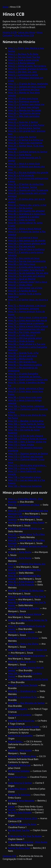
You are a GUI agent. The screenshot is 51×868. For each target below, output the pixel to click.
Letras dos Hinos (27, 32)
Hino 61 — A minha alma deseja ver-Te (27, 267)
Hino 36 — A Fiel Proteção (21, 582)
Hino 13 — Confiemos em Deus (24, 90)
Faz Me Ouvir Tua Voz (19, 830)
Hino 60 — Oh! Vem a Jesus (22, 264)
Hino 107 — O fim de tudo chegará (26, 436)
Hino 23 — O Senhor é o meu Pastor (26, 125)
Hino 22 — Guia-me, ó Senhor (23, 122)
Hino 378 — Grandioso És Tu (22, 697)
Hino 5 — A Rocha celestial (21, 63)
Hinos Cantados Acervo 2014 (23, 818)
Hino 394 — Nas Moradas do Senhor (26, 703)
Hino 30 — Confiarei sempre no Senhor (28, 152)
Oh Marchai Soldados (19, 771)
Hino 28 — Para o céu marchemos (25, 143)
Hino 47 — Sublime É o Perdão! (24, 608)
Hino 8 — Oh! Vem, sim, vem (22, 72)
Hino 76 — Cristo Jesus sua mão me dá (28, 320)
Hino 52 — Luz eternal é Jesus (23, 238)
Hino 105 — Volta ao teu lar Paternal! (27, 427)
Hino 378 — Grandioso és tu (22, 691)
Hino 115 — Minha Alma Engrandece (27, 656)
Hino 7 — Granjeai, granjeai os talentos (28, 69)
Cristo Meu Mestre (17, 789)
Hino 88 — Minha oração (21, 359)
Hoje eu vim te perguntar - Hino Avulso (28, 842)
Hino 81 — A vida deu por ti (22, 335)
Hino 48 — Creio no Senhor (22, 220)
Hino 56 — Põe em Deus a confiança (26, 249)
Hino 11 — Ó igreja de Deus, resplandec (28, 84)
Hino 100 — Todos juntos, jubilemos (26, 406)
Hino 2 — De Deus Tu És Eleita (23, 54)
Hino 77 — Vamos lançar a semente (26, 323)
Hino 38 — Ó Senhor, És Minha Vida (26, 591)
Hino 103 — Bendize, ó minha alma (26, 421)
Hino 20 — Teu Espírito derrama (24, 113)
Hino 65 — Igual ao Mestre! (22, 279)
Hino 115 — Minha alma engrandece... (27, 465)
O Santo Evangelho (18, 709)
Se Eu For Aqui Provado (20, 812)
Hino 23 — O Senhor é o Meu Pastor (26, 522)
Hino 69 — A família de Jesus (22, 291)
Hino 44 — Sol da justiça (20, 208)
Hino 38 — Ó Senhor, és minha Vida (26, 184)
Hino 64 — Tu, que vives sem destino (27, 276)
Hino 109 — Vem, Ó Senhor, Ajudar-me (27, 650)
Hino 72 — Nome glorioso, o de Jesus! (27, 306)
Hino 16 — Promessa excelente (24, 101)
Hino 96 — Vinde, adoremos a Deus (26, 388)
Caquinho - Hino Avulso (20, 750)
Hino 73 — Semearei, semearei (24, 309)
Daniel (11, 807)
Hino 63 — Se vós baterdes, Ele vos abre (28, 273)
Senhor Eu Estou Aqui (19, 848)
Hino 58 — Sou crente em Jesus (24, 258)
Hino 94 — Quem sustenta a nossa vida (28, 380)
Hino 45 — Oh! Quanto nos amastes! (26, 211)
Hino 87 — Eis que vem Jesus (23, 356)
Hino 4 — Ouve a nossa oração (23, 60)
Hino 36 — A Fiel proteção (21, 175)
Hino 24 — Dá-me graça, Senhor (24, 128)
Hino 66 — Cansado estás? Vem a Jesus (28, 282)
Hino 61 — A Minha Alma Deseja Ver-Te (28, 620)
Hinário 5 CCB (10, 32)
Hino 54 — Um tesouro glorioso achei (27, 243)
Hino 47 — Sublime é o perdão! (24, 217)
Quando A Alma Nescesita (21, 801)
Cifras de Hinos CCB (24, 35)
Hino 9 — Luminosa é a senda (23, 75)
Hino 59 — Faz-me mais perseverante (27, 261)
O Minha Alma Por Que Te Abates (25, 836)
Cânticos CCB (9, 856)
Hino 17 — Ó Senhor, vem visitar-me (26, 104)
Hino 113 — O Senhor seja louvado (26, 456)
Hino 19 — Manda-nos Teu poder (25, 110)
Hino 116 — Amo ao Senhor (22, 468)
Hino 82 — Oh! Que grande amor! (25, 338)
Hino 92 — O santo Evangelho (23, 374)
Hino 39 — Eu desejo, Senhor (23, 187)
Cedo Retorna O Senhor (20, 783)
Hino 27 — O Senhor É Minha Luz (25, 528)
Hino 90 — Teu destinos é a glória (25, 365)
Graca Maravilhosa (17, 777)
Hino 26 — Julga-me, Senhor (22, 137)
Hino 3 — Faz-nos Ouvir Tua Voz (24, 57)
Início (5, 7)
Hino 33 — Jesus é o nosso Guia (24, 164)
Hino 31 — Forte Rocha (20, 155)
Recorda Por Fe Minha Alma (22, 756)
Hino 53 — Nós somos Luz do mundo (27, 240)
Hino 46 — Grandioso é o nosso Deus (27, 214)
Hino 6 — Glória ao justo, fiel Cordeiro (27, 66)
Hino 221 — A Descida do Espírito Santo (28, 679)
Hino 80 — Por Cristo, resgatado (24, 332)
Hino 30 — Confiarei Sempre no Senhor (28, 546)
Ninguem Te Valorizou (19, 795)
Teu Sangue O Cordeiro (20, 715)
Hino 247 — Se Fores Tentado (23, 685)
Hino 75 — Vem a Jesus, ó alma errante (28, 317)
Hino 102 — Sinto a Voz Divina (23, 638)
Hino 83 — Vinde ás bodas (21, 341)
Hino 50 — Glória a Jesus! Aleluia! (25, 229)
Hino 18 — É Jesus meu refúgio (24, 107)
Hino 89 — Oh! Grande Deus (22, 362)
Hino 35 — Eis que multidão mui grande (28, 172)
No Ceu (12, 809)
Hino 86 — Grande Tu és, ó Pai (23, 353)
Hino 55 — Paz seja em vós (22, 246)
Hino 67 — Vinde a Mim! (20, 285)
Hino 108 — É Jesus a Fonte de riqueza (27, 439)
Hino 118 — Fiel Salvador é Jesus (24, 477)
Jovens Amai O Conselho (20, 736)
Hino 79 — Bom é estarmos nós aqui (26, 329)
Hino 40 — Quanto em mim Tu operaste (28, 190)
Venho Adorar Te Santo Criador (24, 727)
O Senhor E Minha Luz (19, 765)
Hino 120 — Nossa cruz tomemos (25, 486)
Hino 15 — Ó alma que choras (23, 98)
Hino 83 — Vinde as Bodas (21, 632)
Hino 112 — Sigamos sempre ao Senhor (28, 454)
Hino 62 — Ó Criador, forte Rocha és (26, 270)
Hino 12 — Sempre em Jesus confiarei (27, 87)
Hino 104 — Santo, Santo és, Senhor (26, 424)
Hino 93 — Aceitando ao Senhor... (25, 377)
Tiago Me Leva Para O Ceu (21, 721)
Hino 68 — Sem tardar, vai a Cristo (25, 288)
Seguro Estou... (16, 741)
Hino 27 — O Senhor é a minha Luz (26, 140)
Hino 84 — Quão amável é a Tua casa (27, 344)
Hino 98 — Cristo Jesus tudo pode (25, 397)
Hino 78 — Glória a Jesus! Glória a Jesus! (28, 326)
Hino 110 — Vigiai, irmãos (21, 445)
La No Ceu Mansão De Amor (22, 824)
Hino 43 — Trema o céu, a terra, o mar (27, 205)
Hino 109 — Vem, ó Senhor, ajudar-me (27, 442)
